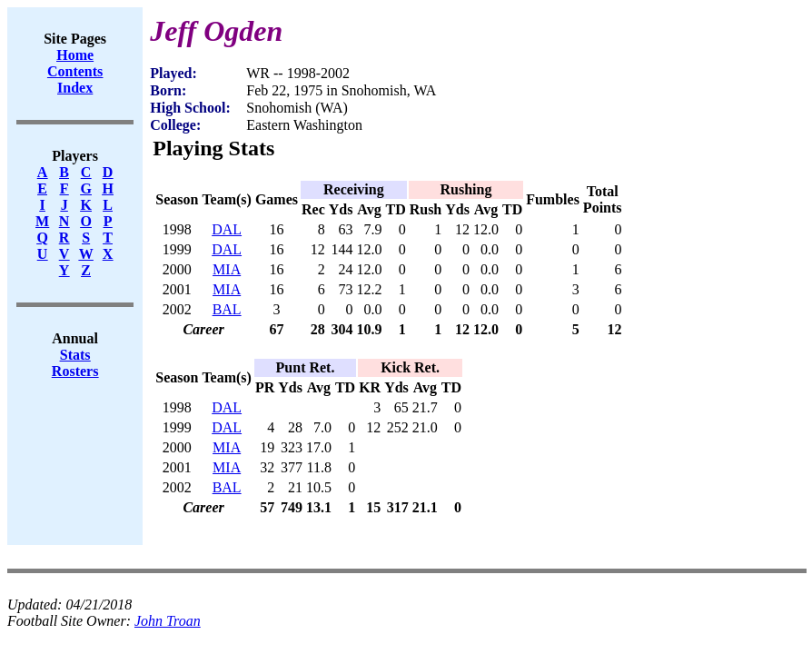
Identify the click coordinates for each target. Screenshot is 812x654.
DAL (227, 229)
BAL (227, 309)
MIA (227, 269)
